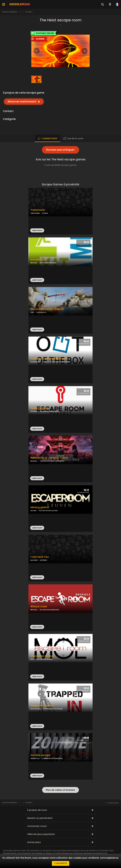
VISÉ (32, 312)
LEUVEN (33, 511)
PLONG (45, 213)
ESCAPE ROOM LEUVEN (48, 511)
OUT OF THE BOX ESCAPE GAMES (56, 362)
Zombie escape (40, 755)
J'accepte (61, 863)
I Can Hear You (40, 557)
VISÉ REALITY (42, 312)
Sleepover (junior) (42, 706)
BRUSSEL (34, 461)
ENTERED (44, 560)
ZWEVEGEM (35, 213)
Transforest (38, 210)
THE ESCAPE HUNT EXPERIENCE (52, 461)
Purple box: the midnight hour (49, 359)
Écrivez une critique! (60, 150)
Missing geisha (40, 507)
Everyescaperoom (9, 12)
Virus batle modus (42, 656)
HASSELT (34, 411)
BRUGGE (34, 263)
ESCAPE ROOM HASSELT (50, 411)
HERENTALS (35, 758)
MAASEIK (34, 560)
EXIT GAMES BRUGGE (48, 263)
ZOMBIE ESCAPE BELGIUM (52, 758)
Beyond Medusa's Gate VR (47, 309)
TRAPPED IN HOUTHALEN (53, 709)
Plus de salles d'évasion (60, 790)
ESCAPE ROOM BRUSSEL (49, 610)
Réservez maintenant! (22, 102)
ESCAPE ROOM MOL (45, 659)
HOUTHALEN (35, 709)
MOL (32, 659)
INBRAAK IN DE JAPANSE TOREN (49, 458)
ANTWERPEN (35, 362)
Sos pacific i (38, 260)
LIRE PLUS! (37, 280)
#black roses (39, 607)
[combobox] (110, 4)
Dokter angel (39, 408)
